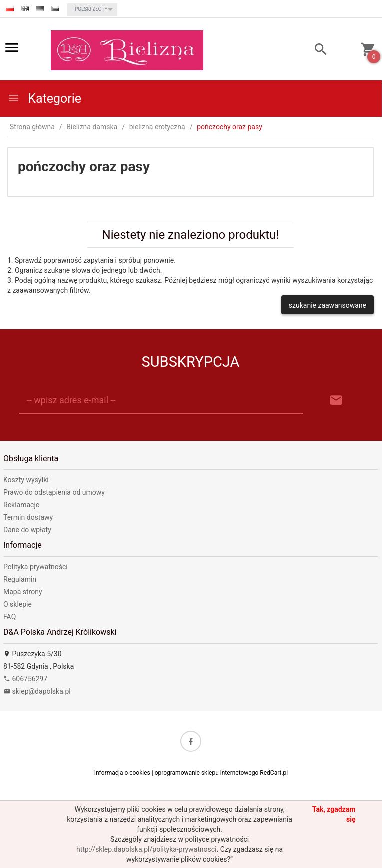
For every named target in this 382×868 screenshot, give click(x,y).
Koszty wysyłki (26, 480)
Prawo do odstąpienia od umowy (54, 492)
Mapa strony (23, 592)
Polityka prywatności (36, 567)
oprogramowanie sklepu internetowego (207, 773)
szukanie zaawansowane (327, 305)
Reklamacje (21, 505)
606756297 (25, 679)
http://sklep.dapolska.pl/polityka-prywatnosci (146, 849)
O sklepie (18, 604)
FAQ (10, 617)
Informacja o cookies (122, 773)
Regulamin (20, 579)
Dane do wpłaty (27, 530)
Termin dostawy (28, 517)
